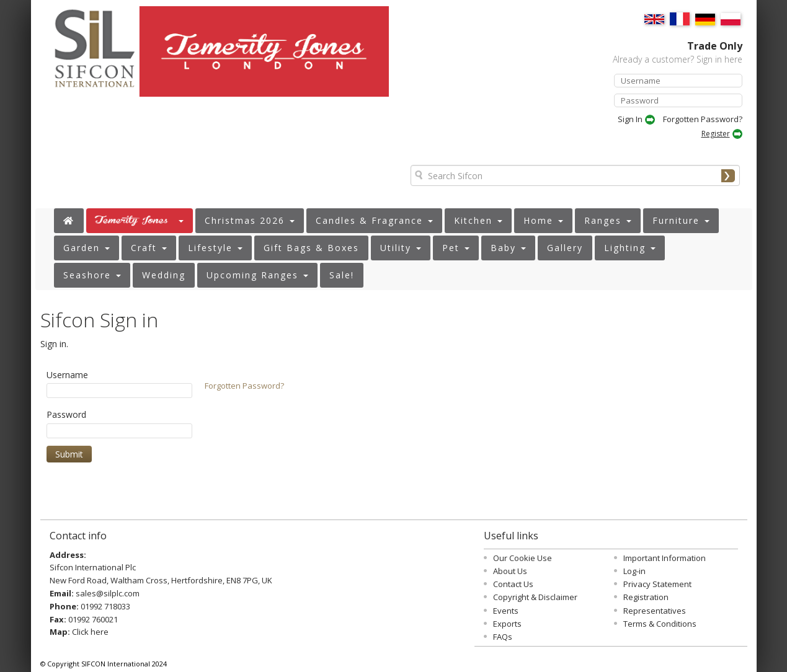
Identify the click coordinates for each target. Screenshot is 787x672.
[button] (140, 221)
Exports (507, 624)
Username (67, 375)
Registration (646, 597)
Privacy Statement (657, 584)
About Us (510, 571)
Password (66, 414)
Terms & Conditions (660, 624)
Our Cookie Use (522, 558)
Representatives (655, 611)
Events (506, 611)
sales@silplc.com (108, 593)
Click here (90, 632)
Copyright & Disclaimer (535, 597)
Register (716, 134)
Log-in (634, 571)
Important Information (665, 558)
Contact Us (513, 584)
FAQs (503, 637)
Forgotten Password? (703, 119)
